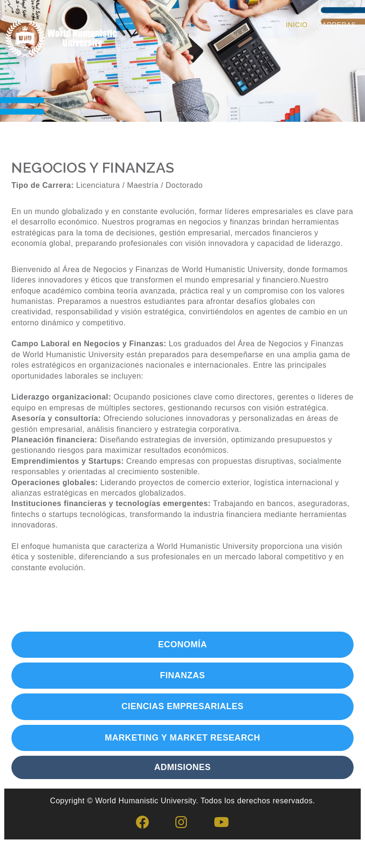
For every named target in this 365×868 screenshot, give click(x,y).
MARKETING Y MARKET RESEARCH (183, 738)
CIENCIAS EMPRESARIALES (182, 706)
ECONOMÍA (183, 644)
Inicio (297, 25)
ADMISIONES (182, 767)
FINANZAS (183, 675)
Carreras (336, 25)
